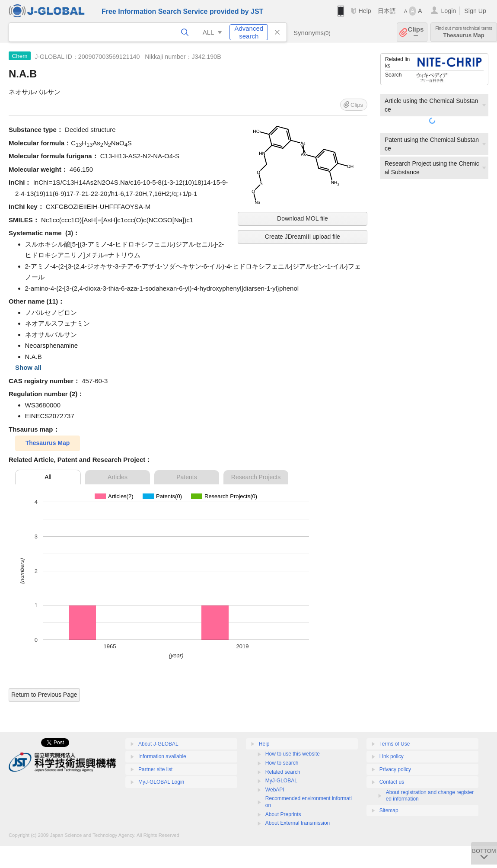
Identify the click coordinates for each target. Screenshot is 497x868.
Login (448, 11)
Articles (118, 477)
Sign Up (475, 11)
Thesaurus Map (464, 32)
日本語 (387, 11)
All (48, 477)
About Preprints (283, 814)
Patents (186, 477)
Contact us (392, 782)
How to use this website (293, 754)
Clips (416, 32)
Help (365, 11)
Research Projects (256, 477)
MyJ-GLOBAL (281, 781)
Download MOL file (303, 218)
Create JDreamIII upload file (303, 237)
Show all (28, 367)
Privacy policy (395, 769)
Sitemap (389, 810)
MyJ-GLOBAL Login (161, 782)
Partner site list (155, 769)
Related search (283, 772)
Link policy (392, 756)
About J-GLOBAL (158, 744)
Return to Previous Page (44, 695)
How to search (282, 763)
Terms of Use (395, 744)
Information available (162, 756)
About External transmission (298, 823)
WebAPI (275, 790)
